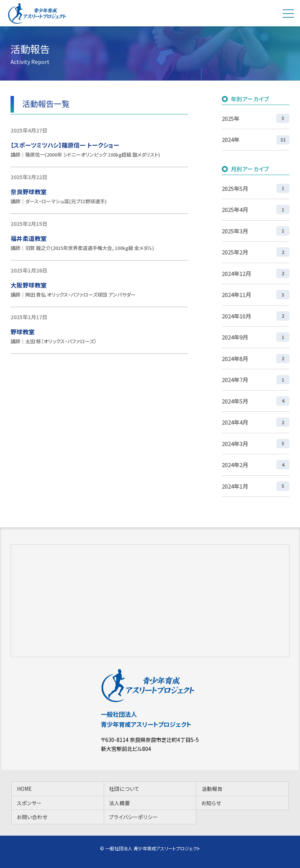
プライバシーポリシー (133, 817)
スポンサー (29, 803)
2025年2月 (256, 252)
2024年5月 (256, 401)
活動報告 (212, 789)
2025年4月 (256, 209)
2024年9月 (256, 337)
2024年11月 (256, 295)
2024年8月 (256, 359)
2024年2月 (256, 465)
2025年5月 (256, 188)
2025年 (256, 118)
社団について (124, 789)
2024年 (256, 140)
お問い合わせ (32, 817)
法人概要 (120, 803)
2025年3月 (256, 231)
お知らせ (211, 803)
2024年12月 (256, 273)
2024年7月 (256, 380)
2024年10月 (256, 316)
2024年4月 (256, 422)
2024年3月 (256, 444)
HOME (24, 789)
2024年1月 (256, 486)
